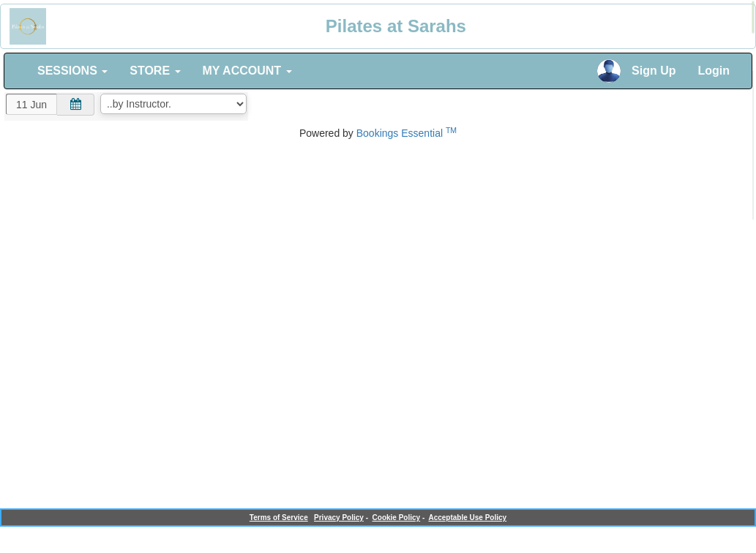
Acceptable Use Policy (467, 518)
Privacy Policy (339, 518)
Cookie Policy (397, 518)
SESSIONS (72, 71)
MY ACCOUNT (247, 71)
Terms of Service (279, 518)
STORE (155, 71)
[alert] (753, 17)
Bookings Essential (407, 133)
